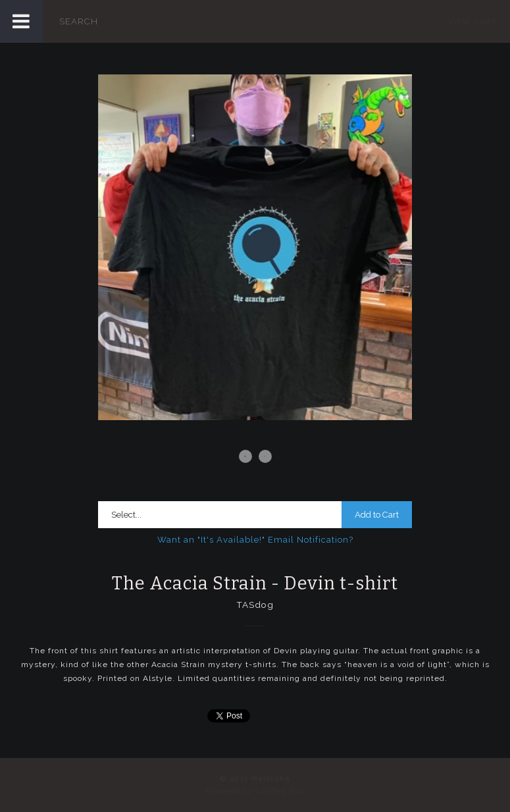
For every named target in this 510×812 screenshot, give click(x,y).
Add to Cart (377, 515)
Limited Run (280, 791)
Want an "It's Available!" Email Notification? (255, 540)
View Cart (472, 22)
